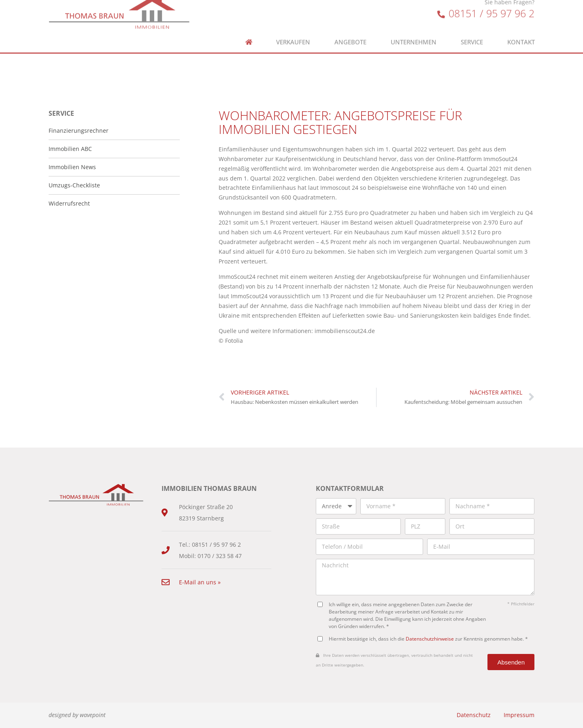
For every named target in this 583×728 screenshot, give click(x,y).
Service (472, 29)
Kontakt (521, 29)
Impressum (519, 715)
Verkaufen (293, 29)
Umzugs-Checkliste (74, 185)
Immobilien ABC (70, 149)
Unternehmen (414, 29)
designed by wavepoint (77, 715)
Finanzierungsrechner (79, 131)
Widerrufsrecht (69, 203)
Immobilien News (72, 167)
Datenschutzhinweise (430, 639)
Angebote (350, 29)
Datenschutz (474, 715)
